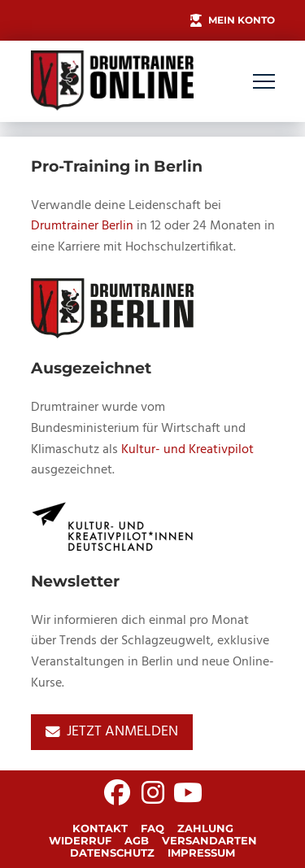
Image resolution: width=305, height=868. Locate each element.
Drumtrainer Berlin (82, 226)
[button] (264, 82)
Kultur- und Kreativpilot (187, 450)
